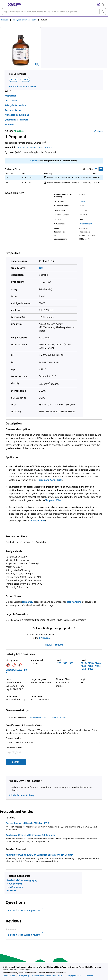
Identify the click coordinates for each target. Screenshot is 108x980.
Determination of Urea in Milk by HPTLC (27, 824)
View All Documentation (22, 86)
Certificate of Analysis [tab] (17, 717)
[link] (9, 976)
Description (11, 100)
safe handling (74, 602)
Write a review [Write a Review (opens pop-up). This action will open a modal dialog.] (30, 147)
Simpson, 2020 (53, 500)
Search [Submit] (16, 762)
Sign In (34, 161)
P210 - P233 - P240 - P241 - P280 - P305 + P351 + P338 (91, 666)
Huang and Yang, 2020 (50, 480)
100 (41, 268)
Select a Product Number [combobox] (20, 743)
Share (99, 131)
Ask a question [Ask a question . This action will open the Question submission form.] (45, 147)
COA (14, 79)
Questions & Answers (16, 120)
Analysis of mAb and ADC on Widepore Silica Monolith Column (39, 855)
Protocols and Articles (17, 115)
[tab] (7, 20)
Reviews (9, 124)
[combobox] (54, 12)
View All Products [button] (54, 645)
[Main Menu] (4, 5)
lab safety (28, 602)
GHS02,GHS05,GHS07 (16, 671)
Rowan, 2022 (38, 521)
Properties (10, 96)
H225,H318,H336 (64, 663)
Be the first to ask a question (24, 911)
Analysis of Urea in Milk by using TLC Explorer (30, 836)
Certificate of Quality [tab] (39, 717)
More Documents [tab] (59, 717)
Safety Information (15, 105)
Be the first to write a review (25, 936)
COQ (25, 79)
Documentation (13, 110)
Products (5, 20)
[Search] (103, 12)
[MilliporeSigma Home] (14, 5)
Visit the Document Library (21, 796)
